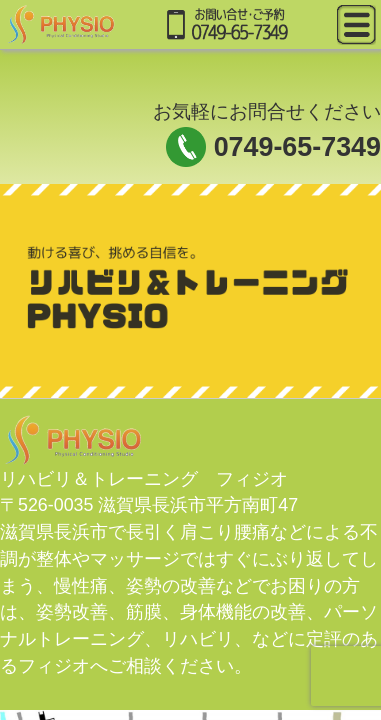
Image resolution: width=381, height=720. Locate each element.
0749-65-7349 (297, 147)
